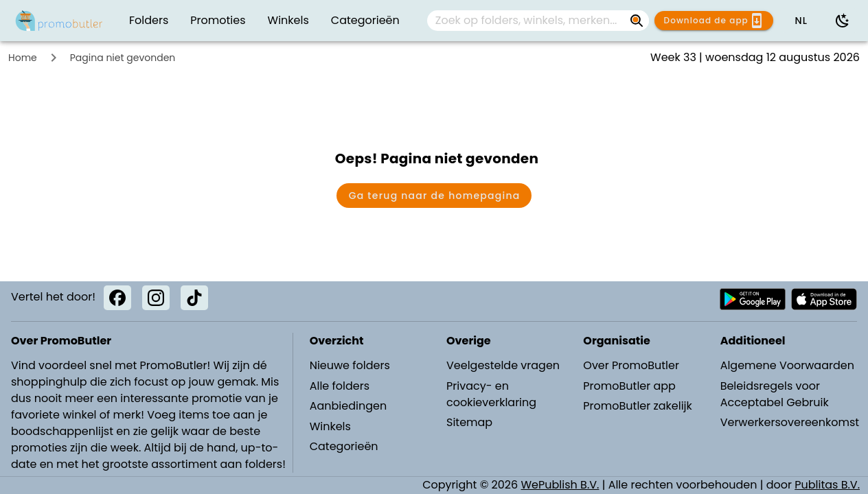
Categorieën (344, 446)
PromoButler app (629, 386)
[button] (801, 21)
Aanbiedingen (348, 406)
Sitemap (469, 422)
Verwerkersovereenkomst (788, 422)
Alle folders (340, 386)
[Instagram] (156, 298)
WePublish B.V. (560, 485)
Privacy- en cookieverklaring (491, 394)
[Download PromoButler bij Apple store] (824, 299)
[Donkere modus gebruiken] (843, 21)
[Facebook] (117, 298)
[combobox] (538, 21)
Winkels (330, 426)
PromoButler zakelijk (638, 406)
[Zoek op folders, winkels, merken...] (527, 21)
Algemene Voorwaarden (787, 365)
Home (23, 58)
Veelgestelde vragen (503, 365)
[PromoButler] (59, 21)
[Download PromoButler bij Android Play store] (753, 299)
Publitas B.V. (827, 485)
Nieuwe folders (350, 365)
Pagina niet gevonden (123, 58)
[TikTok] (194, 298)
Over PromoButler (631, 365)
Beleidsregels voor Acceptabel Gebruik (775, 394)
